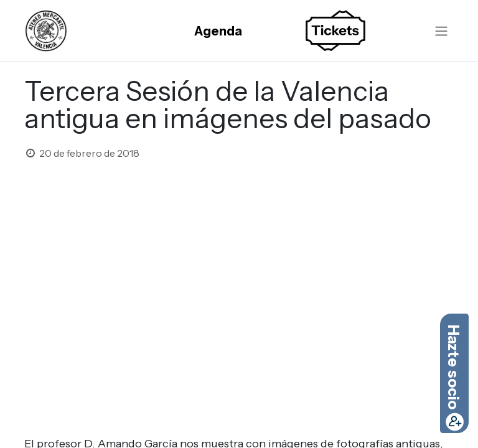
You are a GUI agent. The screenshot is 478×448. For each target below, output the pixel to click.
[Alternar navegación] (441, 31)
